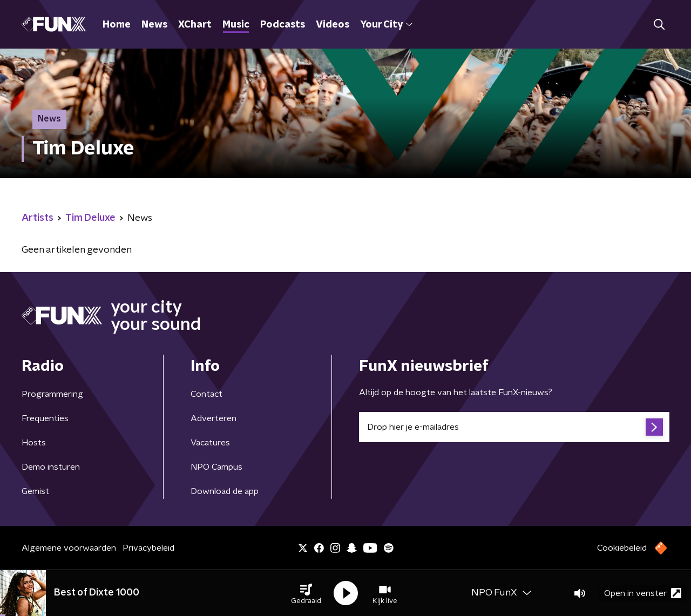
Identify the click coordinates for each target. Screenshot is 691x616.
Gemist (35, 491)
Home (117, 25)
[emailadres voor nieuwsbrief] (514, 427)
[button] (306, 593)
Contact (206, 394)
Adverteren (214, 418)
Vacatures (210, 443)
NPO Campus (216, 467)
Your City (386, 25)
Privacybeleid (148, 548)
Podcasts (283, 25)
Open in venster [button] (643, 593)
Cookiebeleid (622, 548)
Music (236, 25)
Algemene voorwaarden (69, 548)
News (154, 25)
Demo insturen (51, 467)
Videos (333, 25)
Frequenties (45, 418)
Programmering (52, 394)
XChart (195, 25)
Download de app (225, 491)
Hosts (34, 443)
